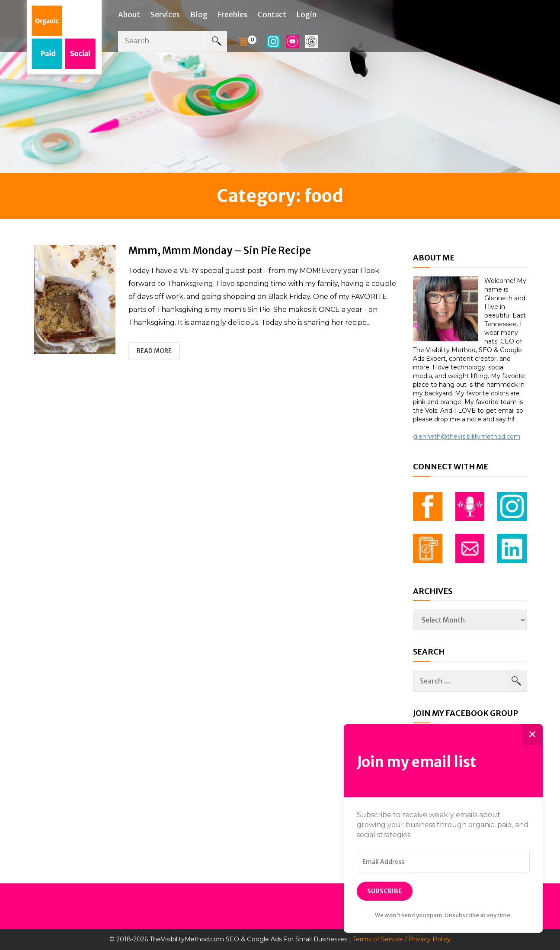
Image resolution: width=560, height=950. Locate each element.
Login (307, 15)
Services (165, 15)
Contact (272, 15)
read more (154, 351)
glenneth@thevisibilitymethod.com (467, 436)
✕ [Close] (532, 734)
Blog (199, 15)
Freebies (233, 15)
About (129, 15)
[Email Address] (443, 862)
